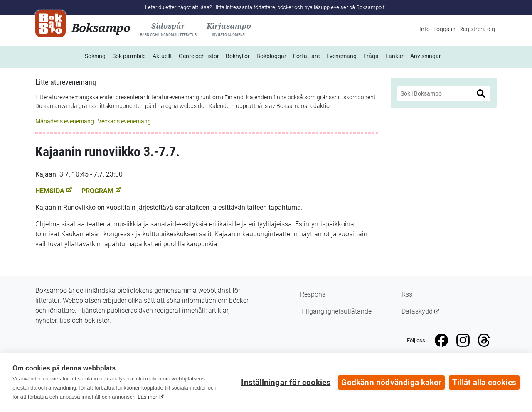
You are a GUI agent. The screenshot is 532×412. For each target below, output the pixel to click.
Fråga (371, 56)
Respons (313, 294)
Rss (407, 294)
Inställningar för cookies (286, 383)
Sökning (95, 56)
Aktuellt (162, 56)
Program (101, 191)
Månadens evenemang (65, 121)
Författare (306, 56)
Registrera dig (477, 29)
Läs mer (147, 397)
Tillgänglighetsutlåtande (336, 311)
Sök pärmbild (129, 56)
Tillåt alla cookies (484, 383)
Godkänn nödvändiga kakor (391, 383)
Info (425, 29)
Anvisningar (426, 56)
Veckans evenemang (124, 121)
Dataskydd (417, 311)
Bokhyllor (238, 56)
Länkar (394, 56)
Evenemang (341, 56)
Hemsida (53, 191)
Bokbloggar (271, 56)
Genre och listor (199, 56)
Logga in (445, 29)
